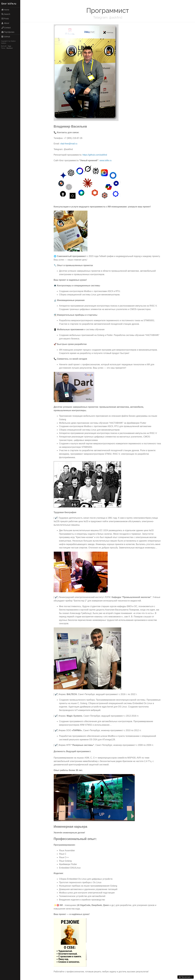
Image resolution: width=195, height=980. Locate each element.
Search (6, 14)
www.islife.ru (106, 160)
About (5, 23)
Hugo (9, 46)
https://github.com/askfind (95, 155)
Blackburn (10, 48)
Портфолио (8, 32)
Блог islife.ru (9, 4)
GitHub (6, 37)
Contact (6, 28)
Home (5, 10)
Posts (5, 19)
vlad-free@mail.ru (69, 144)
